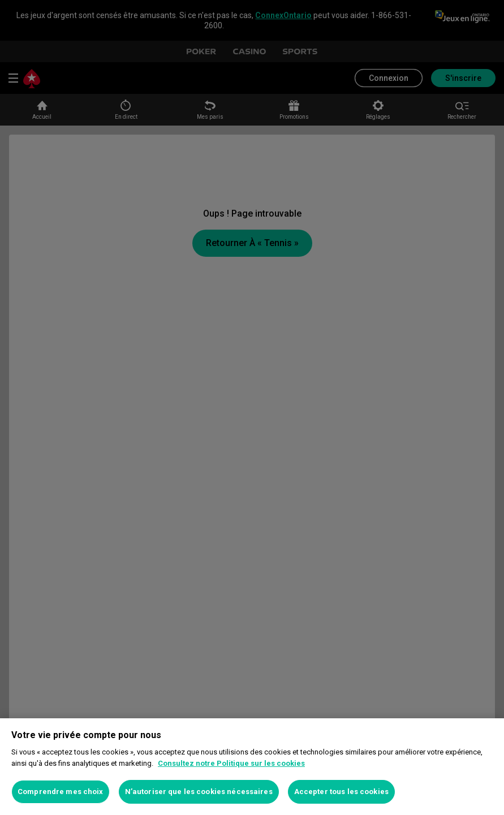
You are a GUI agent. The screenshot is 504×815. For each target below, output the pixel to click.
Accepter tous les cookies (341, 792)
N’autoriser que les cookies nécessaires (199, 792)
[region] (252, 767)
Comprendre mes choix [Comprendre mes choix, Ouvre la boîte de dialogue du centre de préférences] (61, 792)
